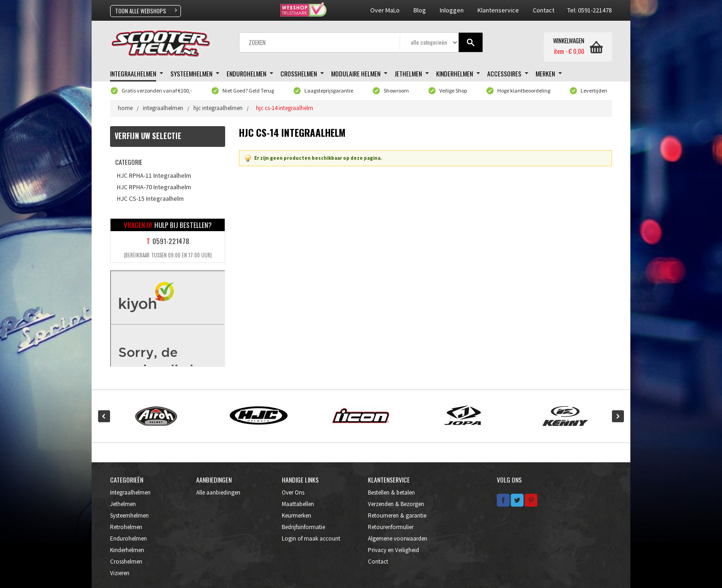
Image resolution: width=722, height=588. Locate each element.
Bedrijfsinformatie (303, 527)
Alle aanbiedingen (218, 492)
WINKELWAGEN (569, 41)
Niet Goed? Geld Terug (248, 90)
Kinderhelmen (127, 550)
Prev (104, 416)
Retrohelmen (126, 527)
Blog (420, 10)
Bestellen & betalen (391, 492)
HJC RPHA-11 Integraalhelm (154, 175)
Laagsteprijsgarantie (329, 90)
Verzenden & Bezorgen (396, 504)
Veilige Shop (453, 90)
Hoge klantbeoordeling (524, 90)
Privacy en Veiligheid (393, 550)
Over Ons (293, 492)
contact (544, 10)
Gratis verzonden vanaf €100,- (157, 90)
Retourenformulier (391, 527)
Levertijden (594, 90)
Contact (378, 562)
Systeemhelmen (129, 515)
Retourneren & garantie (397, 515)
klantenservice (498, 10)
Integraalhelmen (130, 492)
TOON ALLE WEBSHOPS (141, 11)
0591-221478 (171, 241)
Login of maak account (311, 539)
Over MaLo (385, 10)
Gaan (471, 43)
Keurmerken (297, 515)
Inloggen (452, 10)
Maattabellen (298, 504)
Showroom (396, 90)
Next (618, 416)
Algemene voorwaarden (398, 539)
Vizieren (120, 573)
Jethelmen (123, 504)
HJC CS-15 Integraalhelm (150, 198)
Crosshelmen (126, 562)
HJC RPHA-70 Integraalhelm (154, 187)
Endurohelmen (128, 539)
